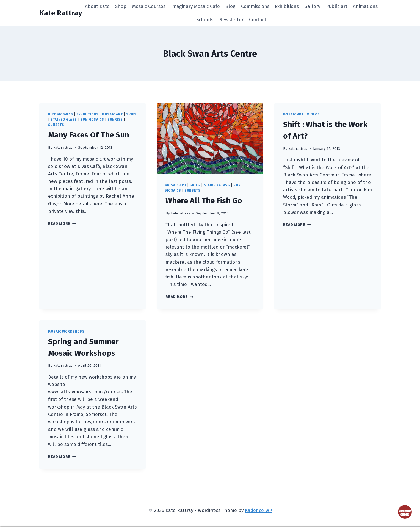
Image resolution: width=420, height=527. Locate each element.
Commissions (255, 6)
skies (131, 114)
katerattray (63, 147)
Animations (365, 6)
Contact (258, 20)
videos (313, 114)
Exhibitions (287, 6)
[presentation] (210, 139)
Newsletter (231, 20)
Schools (205, 20)
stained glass (64, 120)
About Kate (97, 6)
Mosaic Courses (149, 6)
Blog (230, 6)
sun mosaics (92, 120)
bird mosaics (60, 114)
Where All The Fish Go (204, 201)
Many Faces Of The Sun (89, 135)
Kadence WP (258, 510)
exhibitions (88, 114)
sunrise (115, 120)
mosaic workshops (66, 332)
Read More (62, 224)
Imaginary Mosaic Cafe (195, 6)
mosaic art (112, 114)
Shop (121, 6)
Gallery (312, 6)
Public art (337, 6)
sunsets (56, 125)
